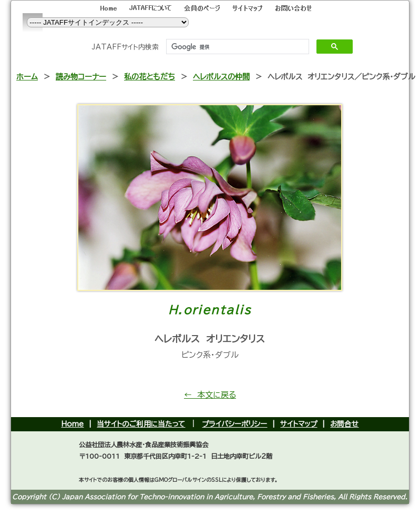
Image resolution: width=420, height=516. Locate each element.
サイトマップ (299, 424)
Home (72, 424)
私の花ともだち (150, 77)
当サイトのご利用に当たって (141, 424)
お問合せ (344, 424)
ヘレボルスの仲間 (221, 77)
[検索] (237, 47)
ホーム (27, 77)
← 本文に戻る (210, 395)
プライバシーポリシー (234, 424)
